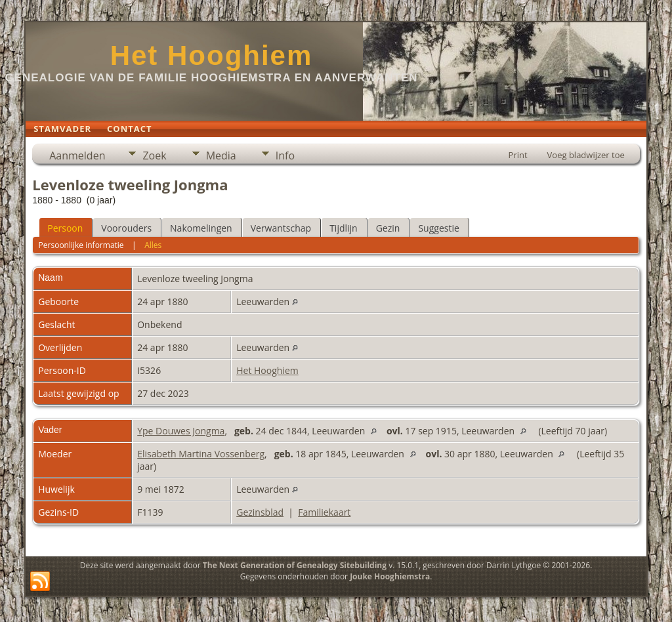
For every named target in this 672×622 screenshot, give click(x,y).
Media (221, 155)
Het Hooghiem (212, 55)
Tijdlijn (344, 228)
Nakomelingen (201, 228)
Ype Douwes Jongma (181, 431)
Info (285, 155)
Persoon (65, 228)
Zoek (154, 155)
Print (518, 155)
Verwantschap (281, 228)
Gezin (388, 228)
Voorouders (126, 228)
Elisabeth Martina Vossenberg (201, 454)
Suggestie (438, 228)
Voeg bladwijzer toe (586, 155)
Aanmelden (77, 155)
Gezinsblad (260, 512)
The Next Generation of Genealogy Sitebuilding (295, 565)
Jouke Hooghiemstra (390, 576)
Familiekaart (324, 512)
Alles (153, 245)
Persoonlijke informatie (81, 245)
